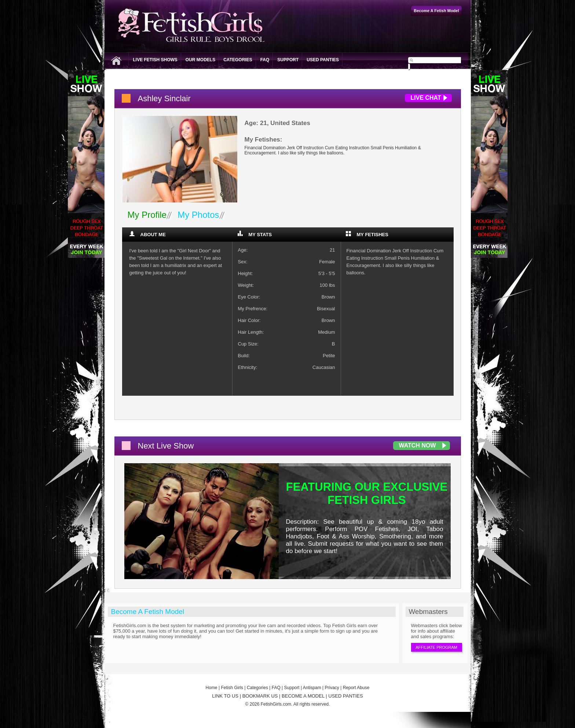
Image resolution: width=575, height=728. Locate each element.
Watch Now (417, 445)
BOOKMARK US (260, 696)
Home (212, 688)
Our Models (200, 60)
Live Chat (426, 98)
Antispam (312, 688)
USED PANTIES (345, 696)
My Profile (147, 215)
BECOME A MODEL (303, 696)
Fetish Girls (232, 688)
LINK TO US (225, 696)
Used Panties (323, 60)
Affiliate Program (437, 647)
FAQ (265, 60)
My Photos (198, 215)
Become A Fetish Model (148, 612)
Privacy (332, 688)
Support (288, 60)
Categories (238, 60)
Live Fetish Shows (155, 60)
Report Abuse (356, 688)
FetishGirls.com (276, 704)
